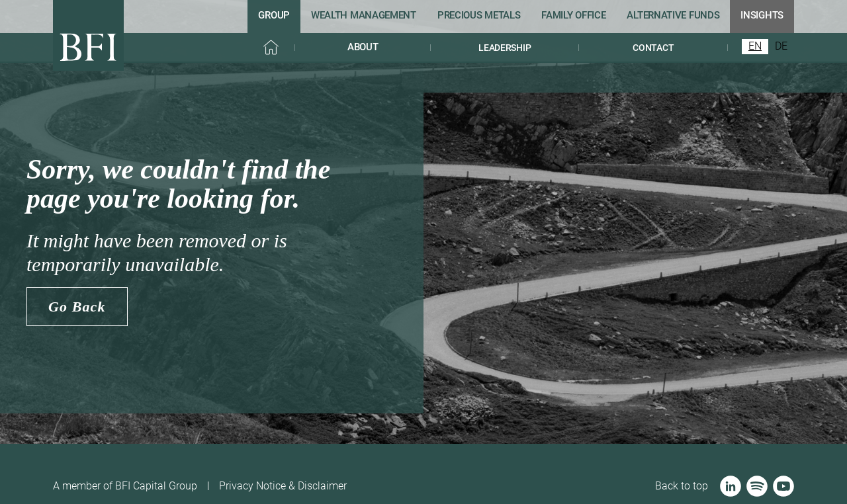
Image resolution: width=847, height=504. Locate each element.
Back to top (682, 486)
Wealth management (364, 15)
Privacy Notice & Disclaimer (283, 486)
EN (755, 46)
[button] (363, 47)
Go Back (77, 307)
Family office (573, 15)
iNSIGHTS (762, 15)
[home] (88, 35)
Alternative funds (673, 15)
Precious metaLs (479, 15)
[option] (781, 47)
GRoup (274, 15)
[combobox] (755, 47)
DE (781, 46)
